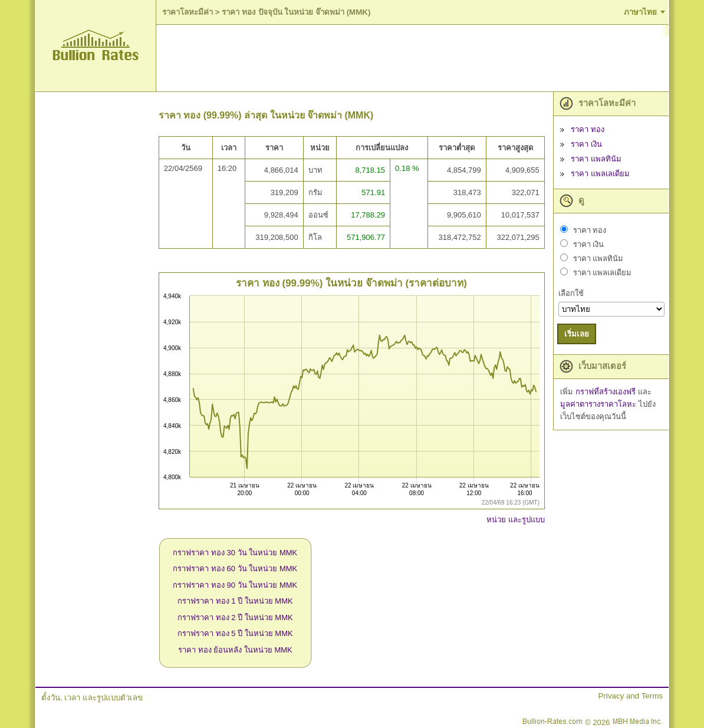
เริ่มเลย (577, 334)
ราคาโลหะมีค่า (187, 12)
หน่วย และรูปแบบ (516, 520)
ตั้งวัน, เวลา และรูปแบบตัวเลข (92, 698)
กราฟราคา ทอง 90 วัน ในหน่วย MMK (235, 585)
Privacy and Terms (631, 696)
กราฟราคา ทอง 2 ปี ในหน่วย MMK (235, 617)
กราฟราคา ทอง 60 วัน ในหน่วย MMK (235, 569)
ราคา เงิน (586, 144)
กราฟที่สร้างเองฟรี (607, 392)
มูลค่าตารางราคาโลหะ (599, 404)
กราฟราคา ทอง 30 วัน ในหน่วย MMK (235, 553)
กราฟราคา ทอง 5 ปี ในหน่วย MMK (235, 633)
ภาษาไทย (640, 12)
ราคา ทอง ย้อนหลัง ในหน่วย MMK (235, 650)
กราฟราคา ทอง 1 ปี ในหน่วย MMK (235, 601)
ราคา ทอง (588, 129)
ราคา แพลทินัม (596, 159)
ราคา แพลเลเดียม (600, 174)
